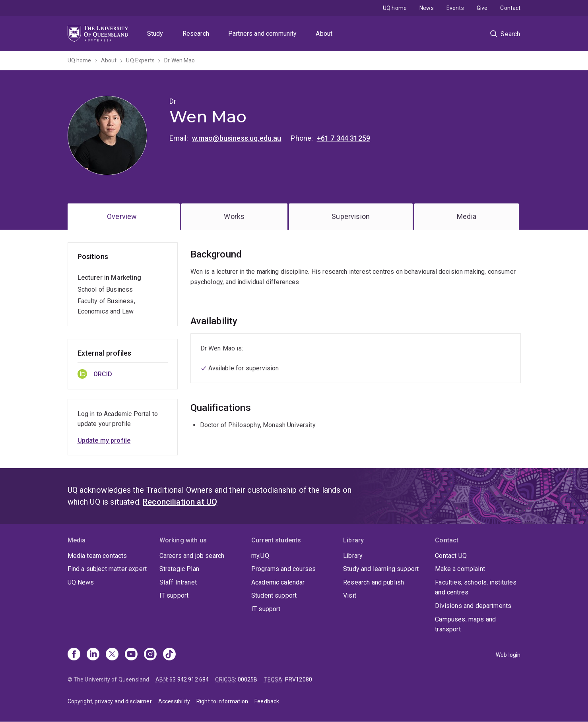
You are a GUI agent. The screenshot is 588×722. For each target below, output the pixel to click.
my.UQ (260, 556)
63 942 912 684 (189, 679)
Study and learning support (381, 569)
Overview (122, 216)
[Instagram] (150, 655)
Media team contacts (97, 556)
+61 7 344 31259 (343, 138)
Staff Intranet (178, 582)
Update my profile (104, 440)
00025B (248, 679)
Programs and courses (283, 569)
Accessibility (174, 701)
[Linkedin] (93, 655)
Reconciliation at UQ (180, 502)
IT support (174, 595)
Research (196, 34)
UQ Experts (140, 60)
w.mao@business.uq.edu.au (237, 138)
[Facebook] (74, 655)
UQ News (81, 582)
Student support (274, 595)
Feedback (267, 701)
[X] (112, 655)
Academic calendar (278, 582)
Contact (510, 8)
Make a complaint (460, 569)
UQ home (395, 8)
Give (482, 8)
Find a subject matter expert (107, 569)
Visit (350, 595)
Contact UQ (451, 556)
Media (467, 216)
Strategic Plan (179, 569)
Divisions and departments (473, 606)
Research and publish (374, 582)
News (427, 8)
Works (234, 216)
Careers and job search (192, 556)
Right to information (222, 701)
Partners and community (263, 34)
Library (353, 556)
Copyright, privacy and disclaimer (110, 701)
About (324, 34)
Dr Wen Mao (180, 60)
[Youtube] (131, 655)
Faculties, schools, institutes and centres (476, 587)
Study (155, 34)
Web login (508, 655)
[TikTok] (169, 655)
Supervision (351, 216)
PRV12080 (299, 679)
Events (455, 8)
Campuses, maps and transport (465, 624)
